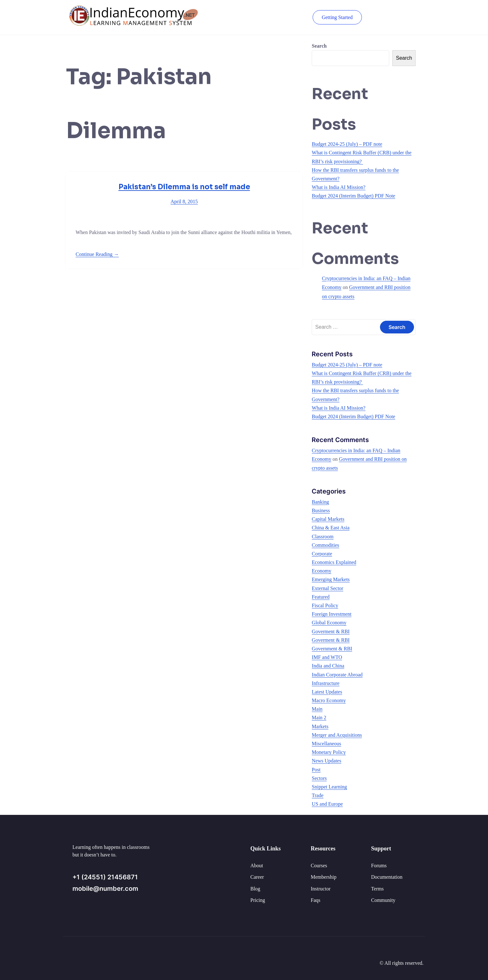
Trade (318, 795)
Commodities (325, 545)
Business (321, 510)
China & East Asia (331, 528)
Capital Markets (328, 519)
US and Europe (327, 804)
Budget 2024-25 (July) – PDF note (347, 144)
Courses (319, 866)
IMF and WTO (327, 657)
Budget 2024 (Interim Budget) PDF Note (353, 196)
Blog (255, 889)
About (257, 866)
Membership (324, 877)
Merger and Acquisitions (337, 735)
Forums (379, 866)
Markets (320, 726)
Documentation (387, 877)
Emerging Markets (331, 579)
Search (319, 46)
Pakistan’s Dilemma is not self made (184, 187)
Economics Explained (334, 562)
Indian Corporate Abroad (337, 675)
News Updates (326, 761)
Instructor (321, 889)
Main (317, 709)
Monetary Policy (329, 752)
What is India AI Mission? (339, 187)
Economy (321, 571)
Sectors (319, 778)
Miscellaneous (326, 744)
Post (316, 770)
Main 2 (319, 718)
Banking (320, 502)
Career (257, 877)
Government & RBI (332, 649)
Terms (377, 889)
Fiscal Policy (325, 605)
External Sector (327, 588)
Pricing (258, 900)
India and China (328, 666)
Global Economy (329, 623)
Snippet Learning (329, 787)
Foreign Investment (332, 614)
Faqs (315, 900)
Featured (321, 597)
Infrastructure (325, 683)
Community (383, 900)
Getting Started (337, 17)
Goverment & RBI (331, 631)
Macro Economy (329, 700)
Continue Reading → (97, 254)
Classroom (322, 537)
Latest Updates (327, 692)
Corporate (322, 554)
